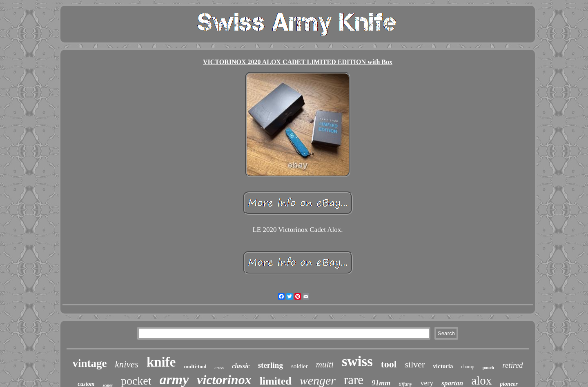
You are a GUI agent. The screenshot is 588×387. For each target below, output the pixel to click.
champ (468, 367)
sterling (271, 365)
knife (161, 362)
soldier (300, 366)
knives (126, 364)
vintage (89, 363)
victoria (443, 366)
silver (415, 364)
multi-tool (195, 366)
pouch (489, 367)
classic (241, 366)
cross (219, 367)
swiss (357, 361)
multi (325, 365)
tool (389, 364)
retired (512, 365)
